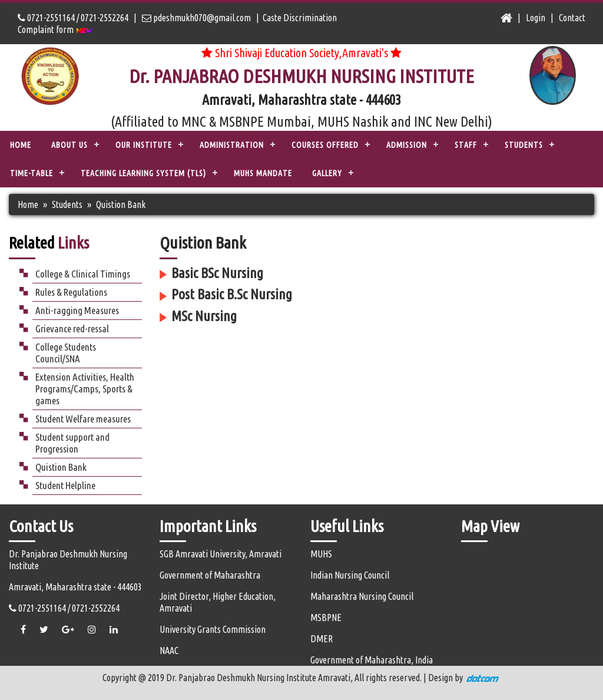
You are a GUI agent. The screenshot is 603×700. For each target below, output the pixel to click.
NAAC (169, 651)
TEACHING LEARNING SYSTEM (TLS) (143, 173)
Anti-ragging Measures (77, 310)
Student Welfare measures (83, 419)
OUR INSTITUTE (144, 145)
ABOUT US (69, 145)
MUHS (321, 554)
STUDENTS (524, 145)
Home (21, 145)
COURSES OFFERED (325, 145)
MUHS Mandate (263, 173)
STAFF (466, 145)
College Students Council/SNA (66, 353)
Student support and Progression (72, 443)
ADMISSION (407, 145)
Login (536, 18)
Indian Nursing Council (350, 575)
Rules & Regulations (71, 292)
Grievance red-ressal (72, 328)
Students (67, 204)
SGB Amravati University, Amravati (221, 554)
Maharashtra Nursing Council (362, 596)
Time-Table (32, 173)
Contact (572, 18)
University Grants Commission (213, 629)
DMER (322, 639)
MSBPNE (326, 618)
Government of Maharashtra (210, 575)
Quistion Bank (61, 467)
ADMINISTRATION (232, 145)
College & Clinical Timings (83, 274)
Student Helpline (65, 485)
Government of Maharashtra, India (372, 660)
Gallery (327, 173)
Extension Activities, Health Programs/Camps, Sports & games (85, 389)
